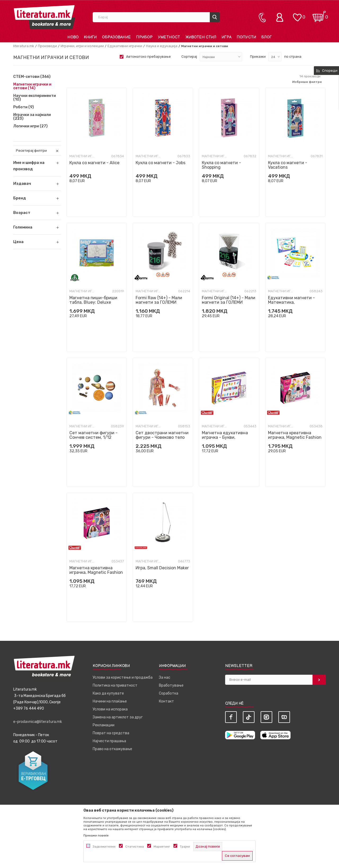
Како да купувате (108, 693)
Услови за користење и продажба (123, 677)
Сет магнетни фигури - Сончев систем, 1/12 (93, 435)
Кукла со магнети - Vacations (288, 165)
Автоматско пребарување (148, 57)
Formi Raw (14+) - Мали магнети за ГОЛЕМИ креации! (159, 302)
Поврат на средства (111, 733)
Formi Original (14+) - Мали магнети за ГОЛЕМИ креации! (229, 302)
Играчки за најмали (32, 117)
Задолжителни (104, 847)
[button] (37, 184)
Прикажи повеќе (96, 835)
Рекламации (104, 725)
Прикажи (258, 57)
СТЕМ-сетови (32, 77)
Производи (47, 46)
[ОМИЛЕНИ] (297, 15)
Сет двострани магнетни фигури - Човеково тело (162, 435)
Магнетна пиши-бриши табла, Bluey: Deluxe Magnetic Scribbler (93, 302)
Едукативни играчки (125, 46)
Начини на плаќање (110, 701)
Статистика (135, 847)
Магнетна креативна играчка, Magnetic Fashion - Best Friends (295, 437)
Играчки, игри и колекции (82, 46)
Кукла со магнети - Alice (94, 163)
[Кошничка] (319, 15)
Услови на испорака (110, 709)
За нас (165, 677)
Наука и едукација (162, 46)
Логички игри (30, 126)
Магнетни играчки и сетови (32, 86)
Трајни (185, 847)
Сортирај (189, 57)
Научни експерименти (35, 98)
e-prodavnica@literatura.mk (38, 722)
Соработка (169, 693)
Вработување (171, 685)
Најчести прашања (109, 741)
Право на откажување (112, 749)
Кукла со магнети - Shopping (221, 165)
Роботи (24, 107)
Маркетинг (162, 847)
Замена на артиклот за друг (118, 717)
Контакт (166, 701)
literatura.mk (24, 46)
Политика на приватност (115, 685)
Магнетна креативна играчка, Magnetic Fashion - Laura (96, 572)
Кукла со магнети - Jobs (160, 163)
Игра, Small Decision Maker (162, 568)
